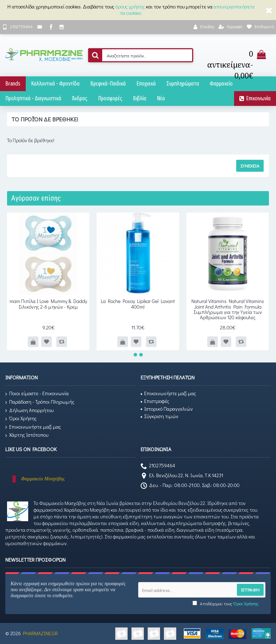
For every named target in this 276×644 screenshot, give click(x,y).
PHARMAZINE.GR (40, 633)
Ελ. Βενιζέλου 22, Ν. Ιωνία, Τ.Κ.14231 (182, 476)
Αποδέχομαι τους (225, 603)
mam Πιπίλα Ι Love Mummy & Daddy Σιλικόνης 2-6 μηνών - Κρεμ (48, 304)
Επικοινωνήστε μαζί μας (33, 427)
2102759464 (158, 466)
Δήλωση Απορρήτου (29, 411)
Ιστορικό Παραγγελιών (167, 409)
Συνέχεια (250, 166)
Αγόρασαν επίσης (36, 198)
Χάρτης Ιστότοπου (27, 435)
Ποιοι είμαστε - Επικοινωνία (37, 394)
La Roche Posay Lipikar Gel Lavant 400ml (138, 304)
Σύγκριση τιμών (160, 416)
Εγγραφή (250, 590)
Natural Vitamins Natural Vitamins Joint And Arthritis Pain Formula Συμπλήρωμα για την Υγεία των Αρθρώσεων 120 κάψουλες (228, 309)
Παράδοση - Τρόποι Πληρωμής (40, 402)
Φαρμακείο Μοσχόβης (43, 479)
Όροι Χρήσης (21, 419)
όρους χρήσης (130, 7)
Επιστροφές (155, 401)
